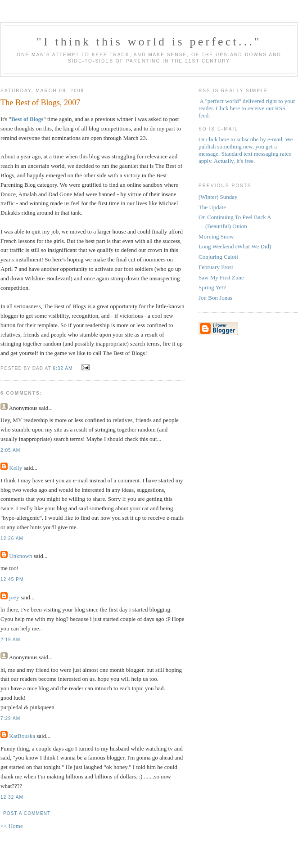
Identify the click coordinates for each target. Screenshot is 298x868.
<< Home (12, 826)
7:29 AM (10, 718)
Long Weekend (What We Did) (235, 246)
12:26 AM (12, 538)
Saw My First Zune (221, 277)
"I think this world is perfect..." (149, 42)
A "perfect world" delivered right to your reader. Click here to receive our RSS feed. (247, 108)
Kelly (16, 468)
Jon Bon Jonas (215, 298)
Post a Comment (27, 813)
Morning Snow (216, 236)
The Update (212, 207)
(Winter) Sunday (218, 197)
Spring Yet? (212, 287)
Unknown (20, 556)
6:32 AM (63, 368)
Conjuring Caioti (218, 257)
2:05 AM (10, 450)
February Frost (216, 267)
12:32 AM (12, 797)
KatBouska (22, 736)
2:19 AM (10, 640)
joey (14, 597)
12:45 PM (12, 579)
